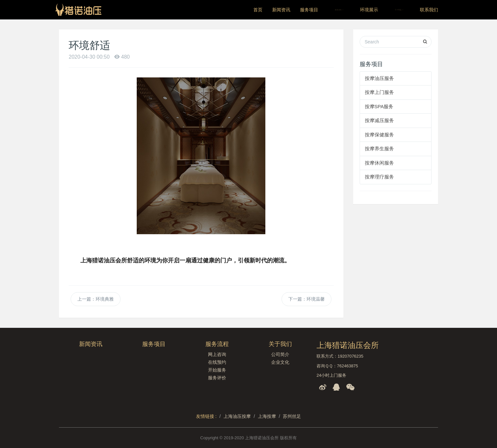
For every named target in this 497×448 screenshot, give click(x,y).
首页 (258, 10)
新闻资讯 (281, 10)
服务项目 (309, 10)
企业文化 (280, 362)
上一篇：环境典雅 (96, 299)
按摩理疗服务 (379, 177)
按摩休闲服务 (379, 163)
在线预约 (217, 362)
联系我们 (429, 10)
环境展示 (369, 10)
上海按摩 (267, 416)
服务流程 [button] (339, 10)
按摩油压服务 (379, 78)
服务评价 (217, 378)
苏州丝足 (292, 416)
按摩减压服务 (379, 120)
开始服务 (217, 370)
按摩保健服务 (379, 135)
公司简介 (280, 354)
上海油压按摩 (237, 416)
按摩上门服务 (379, 92)
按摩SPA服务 (379, 106)
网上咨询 (217, 354)
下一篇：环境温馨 (306, 299)
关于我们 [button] (399, 10)
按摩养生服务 (379, 149)
